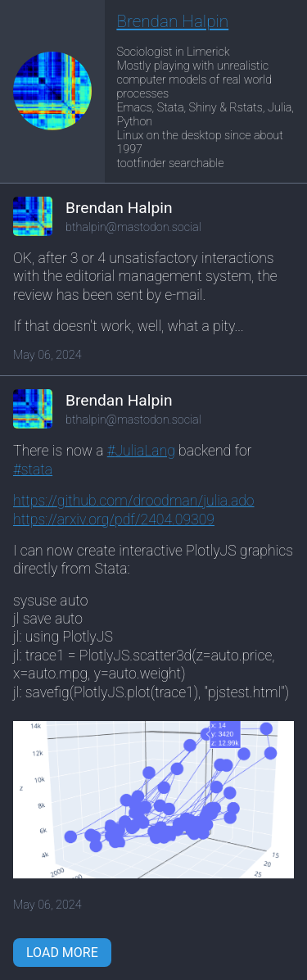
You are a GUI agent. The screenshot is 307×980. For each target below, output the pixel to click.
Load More (62, 953)
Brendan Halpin (172, 21)
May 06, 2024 (47, 355)
